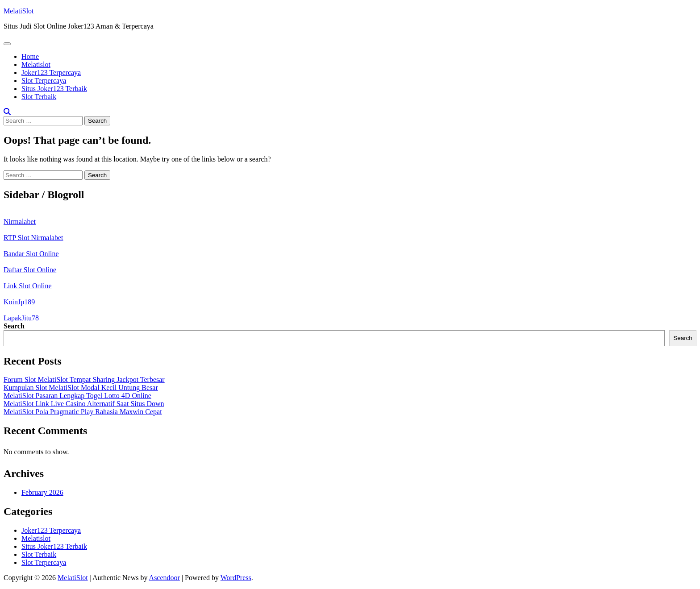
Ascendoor (165, 578)
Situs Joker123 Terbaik (54, 89)
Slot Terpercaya (44, 81)
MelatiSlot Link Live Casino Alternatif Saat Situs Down (84, 404)
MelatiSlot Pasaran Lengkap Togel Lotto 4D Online (77, 396)
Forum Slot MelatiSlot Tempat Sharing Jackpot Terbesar (84, 380)
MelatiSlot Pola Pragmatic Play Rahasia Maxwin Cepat (83, 412)
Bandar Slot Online (31, 254)
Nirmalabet (20, 222)
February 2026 (42, 492)
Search (14, 326)
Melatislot (36, 64)
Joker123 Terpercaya (51, 73)
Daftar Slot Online (30, 270)
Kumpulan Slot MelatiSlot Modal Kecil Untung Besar (81, 388)
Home (30, 56)
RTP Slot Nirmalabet (33, 238)
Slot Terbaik (39, 97)
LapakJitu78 (21, 318)
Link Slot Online (28, 286)
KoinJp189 (19, 302)
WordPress (236, 578)
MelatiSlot (19, 11)
